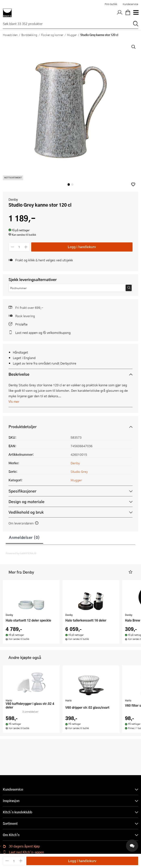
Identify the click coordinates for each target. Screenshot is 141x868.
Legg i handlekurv (82, 247)
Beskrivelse (19, 374)
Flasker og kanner (52, 35)
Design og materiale (26, 502)
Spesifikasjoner (22, 491)
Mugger (72, 35)
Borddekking (29, 35)
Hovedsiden (10, 35)
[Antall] (19, 247)
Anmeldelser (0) (24, 537)
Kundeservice (130, 4)
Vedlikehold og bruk (26, 512)
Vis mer (14, 401)
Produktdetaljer (23, 427)
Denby (13, 199)
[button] (133, 184)
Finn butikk (111, 4)
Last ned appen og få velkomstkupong (43, 333)
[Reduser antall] (12, 247)
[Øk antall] (26, 247)
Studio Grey (79, 471)
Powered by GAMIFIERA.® (21, 553)
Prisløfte (21, 324)
